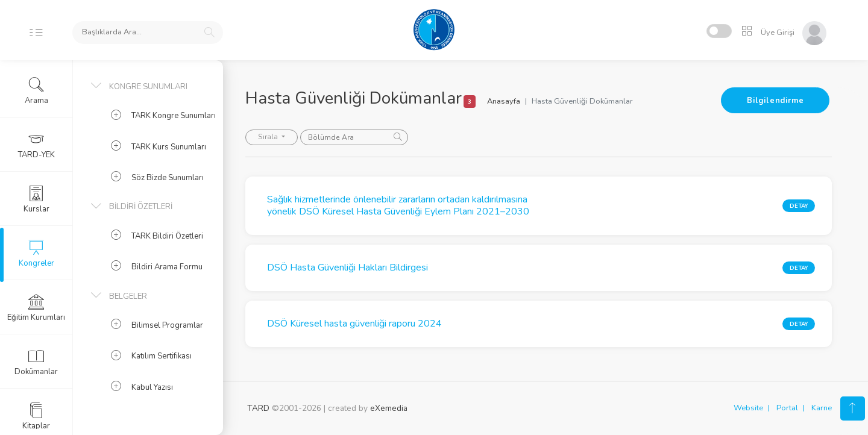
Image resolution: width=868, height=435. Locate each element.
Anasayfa (505, 101)
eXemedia (389, 408)
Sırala (271, 137)
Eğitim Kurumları (36, 308)
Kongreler (36, 254)
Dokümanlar (36, 362)
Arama (36, 91)
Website (748, 408)
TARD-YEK (36, 145)
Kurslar (36, 199)
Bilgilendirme (775, 101)
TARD (258, 408)
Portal (787, 408)
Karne (822, 408)
